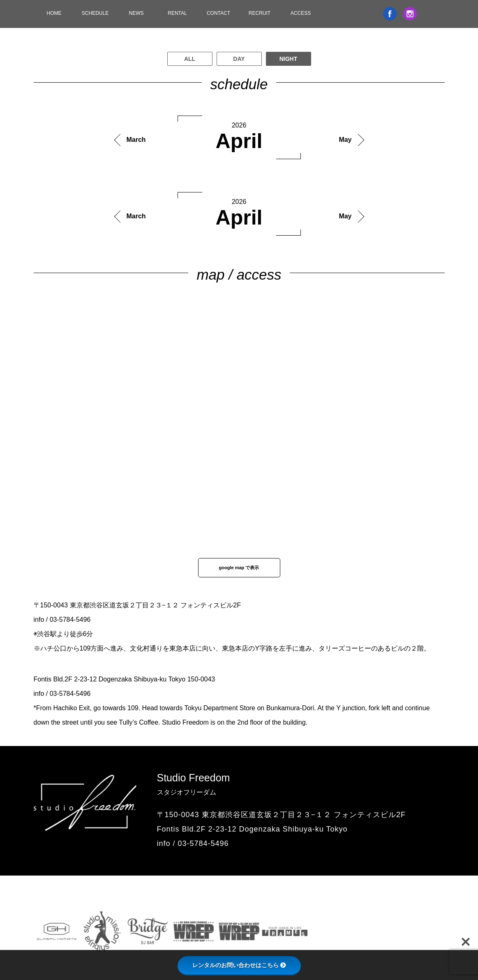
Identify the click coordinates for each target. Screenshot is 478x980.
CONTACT (218, 13)
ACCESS (301, 13)
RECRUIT (260, 13)
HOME (54, 13)
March (136, 140)
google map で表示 (239, 568)
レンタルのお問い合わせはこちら (239, 965)
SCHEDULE (95, 13)
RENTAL (177, 13)
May (345, 140)
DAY (239, 59)
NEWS (136, 13)
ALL (190, 59)
